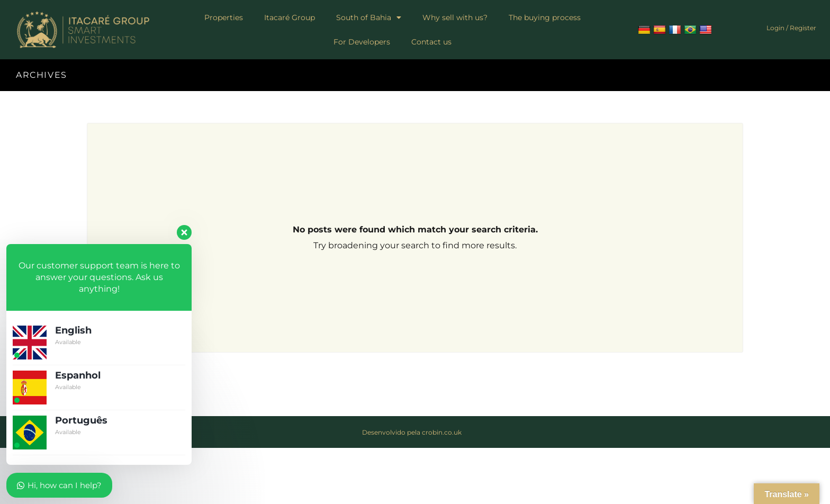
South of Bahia (369, 17)
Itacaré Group (290, 17)
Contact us (431, 42)
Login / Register (791, 28)
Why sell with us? (455, 17)
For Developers (362, 42)
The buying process (545, 17)
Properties (224, 17)
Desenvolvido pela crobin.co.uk (412, 432)
